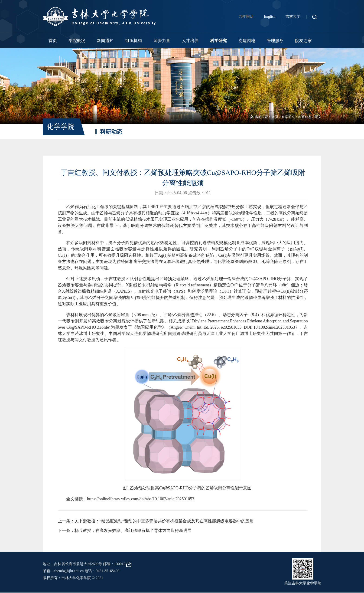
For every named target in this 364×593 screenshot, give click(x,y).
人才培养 (190, 41)
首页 (53, 41)
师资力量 (162, 41)
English (270, 16)
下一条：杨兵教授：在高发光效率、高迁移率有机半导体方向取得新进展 (125, 531)
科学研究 (218, 41)
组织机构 (133, 41)
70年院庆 (246, 16)
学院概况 (77, 41)
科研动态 (305, 117)
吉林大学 (293, 16)
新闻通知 (105, 41)
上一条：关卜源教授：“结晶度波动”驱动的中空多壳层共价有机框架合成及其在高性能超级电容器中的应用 (156, 521)
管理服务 (275, 41)
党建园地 (247, 41)
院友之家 (303, 41)
